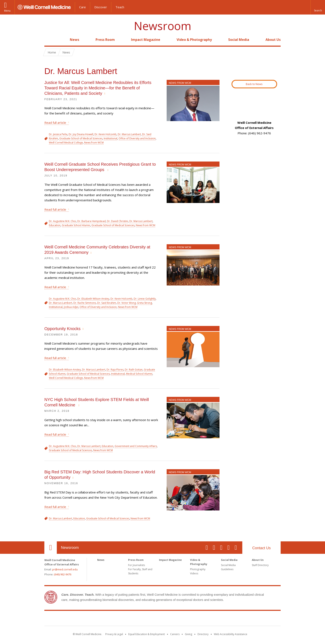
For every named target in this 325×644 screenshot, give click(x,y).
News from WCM (180, 83)
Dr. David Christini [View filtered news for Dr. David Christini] (118, 221)
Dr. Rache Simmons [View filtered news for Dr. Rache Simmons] (85, 303)
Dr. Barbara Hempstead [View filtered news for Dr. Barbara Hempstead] (92, 221)
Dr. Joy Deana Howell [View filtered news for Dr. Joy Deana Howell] (81, 134)
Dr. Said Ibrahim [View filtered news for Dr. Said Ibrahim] (107, 303)
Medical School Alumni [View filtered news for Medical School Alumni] (139, 374)
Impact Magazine (146, 40)
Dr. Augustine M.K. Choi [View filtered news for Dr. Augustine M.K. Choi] (62, 221)
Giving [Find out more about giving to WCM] (189, 634)
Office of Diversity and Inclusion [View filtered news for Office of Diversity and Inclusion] (137, 138)
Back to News (254, 84)
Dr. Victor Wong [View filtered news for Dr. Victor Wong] (127, 303)
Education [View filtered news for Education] (55, 225)
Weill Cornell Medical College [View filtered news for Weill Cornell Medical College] (66, 143)
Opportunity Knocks (62, 329)
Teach (120, 7)
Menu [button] (7, 11)
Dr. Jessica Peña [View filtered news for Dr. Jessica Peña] (58, 134)
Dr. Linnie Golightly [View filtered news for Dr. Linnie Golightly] (145, 299)
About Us (273, 40)
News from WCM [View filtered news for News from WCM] (94, 143)
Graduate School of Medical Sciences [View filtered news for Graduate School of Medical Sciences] (81, 138)
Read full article (55, 123)
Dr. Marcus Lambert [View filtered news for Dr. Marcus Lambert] (129, 134)
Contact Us (261, 548)
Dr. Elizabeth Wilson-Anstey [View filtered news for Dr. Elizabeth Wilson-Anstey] (93, 299)
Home (49, 40)
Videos (194, 573)
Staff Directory (260, 565)
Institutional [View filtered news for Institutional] (110, 138)
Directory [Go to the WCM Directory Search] (203, 634)
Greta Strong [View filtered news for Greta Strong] (144, 303)
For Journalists (136, 565)
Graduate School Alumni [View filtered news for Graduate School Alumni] (76, 225)
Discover (101, 7)
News (75, 40)
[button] (318, 7)
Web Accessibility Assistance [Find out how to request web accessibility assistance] (231, 634)
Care (82, 7)
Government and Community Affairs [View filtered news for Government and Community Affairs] (136, 446)
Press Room (105, 40)
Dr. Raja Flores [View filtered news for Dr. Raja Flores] (115, 370)
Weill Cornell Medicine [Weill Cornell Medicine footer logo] (162, 619)
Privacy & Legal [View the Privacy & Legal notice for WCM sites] (114, 634)
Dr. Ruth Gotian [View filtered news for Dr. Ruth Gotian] (134, 370)
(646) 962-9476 (63, 574)
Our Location (51, 548)
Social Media (239, 40)
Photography (198, 569)
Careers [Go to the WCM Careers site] (175, 634)
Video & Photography (194, 40)
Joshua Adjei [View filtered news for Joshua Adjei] (71, 307)
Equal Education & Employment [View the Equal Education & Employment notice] (147, 634)
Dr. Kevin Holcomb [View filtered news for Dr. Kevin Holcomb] (106, 134)
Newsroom (163, 26)
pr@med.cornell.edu (65, 569)
